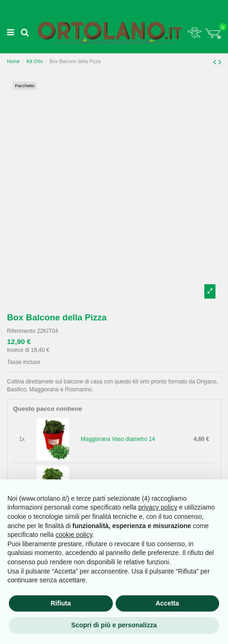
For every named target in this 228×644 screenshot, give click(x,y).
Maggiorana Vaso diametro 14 (118, 439)
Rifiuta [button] (61, 603)
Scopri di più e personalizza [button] (114, 625)
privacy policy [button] (158, 507)
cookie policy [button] (74, 535)
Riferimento (21, 331)
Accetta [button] (167, 603)
